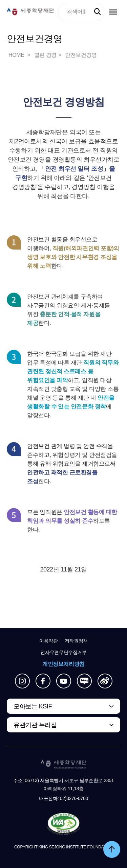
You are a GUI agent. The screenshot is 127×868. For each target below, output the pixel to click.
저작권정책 (76, 641)
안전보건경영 (81, 55)
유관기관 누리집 (35, 725)
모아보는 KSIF (33, 706)
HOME (17, 55)
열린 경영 (45, 55)
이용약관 (49, 641)
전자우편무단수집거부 (63, 652)
